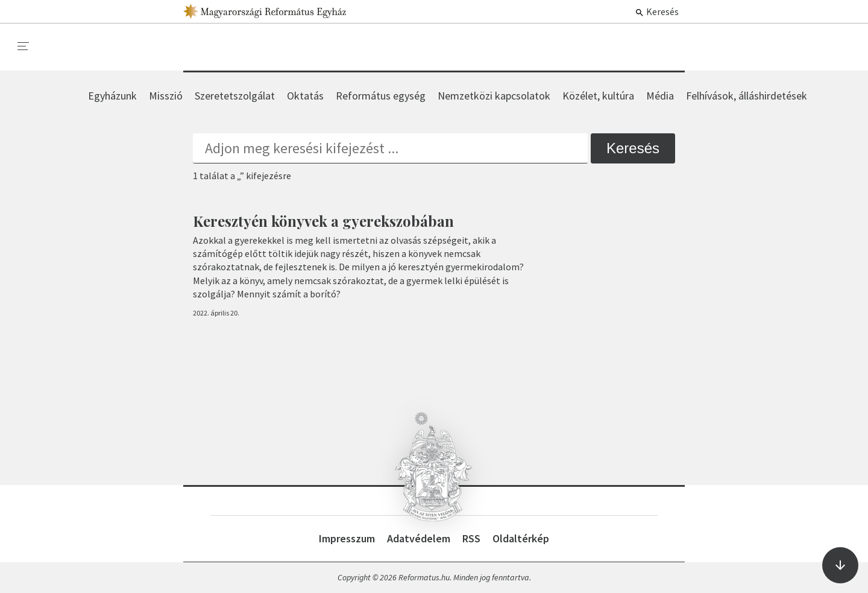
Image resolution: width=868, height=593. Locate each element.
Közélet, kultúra (598, 96)
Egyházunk (112, 96)
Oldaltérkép (521, 538)
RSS (471, 538)
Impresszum (347, 538)
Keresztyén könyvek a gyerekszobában (323, 221)
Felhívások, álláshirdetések (747, 96)
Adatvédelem (419, 538)
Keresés (657, 11)
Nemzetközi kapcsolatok (494, 96)
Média (660, 96)
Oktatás (305, 96)
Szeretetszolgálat (235, 96)
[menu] (24, 46)
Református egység (381, 96)
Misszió (166, 96)
